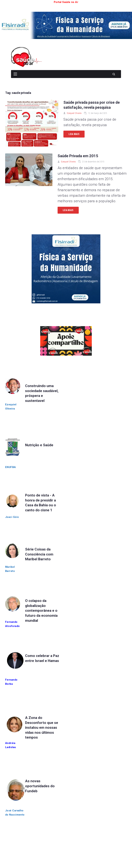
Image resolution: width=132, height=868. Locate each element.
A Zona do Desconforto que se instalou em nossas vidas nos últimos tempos (42, 728)
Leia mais (74, 134)
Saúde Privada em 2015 (78, 156)
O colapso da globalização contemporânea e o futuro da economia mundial (41, 611)
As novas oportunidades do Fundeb (40, 786)
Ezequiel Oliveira (74, 113)
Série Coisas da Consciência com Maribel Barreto (39, 554)
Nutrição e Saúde (39, 445)
